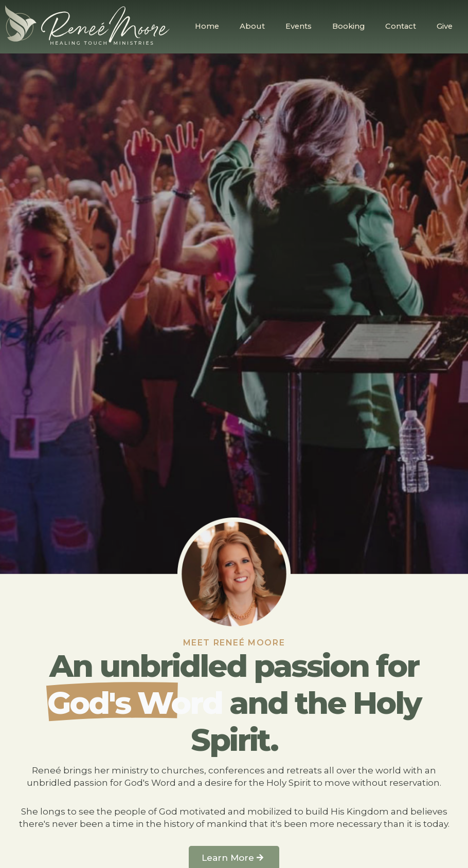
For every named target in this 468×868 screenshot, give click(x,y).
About (252, 26)
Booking (348, 26)
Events (299, 26)
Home (207, 26)
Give (445, 26)
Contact (401, 26)
